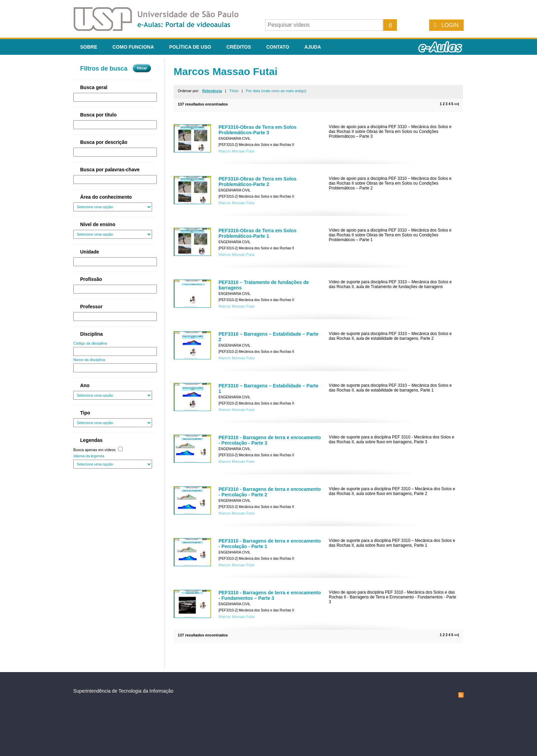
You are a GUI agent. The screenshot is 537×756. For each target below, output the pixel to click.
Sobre (89, 47)
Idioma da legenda (89, 456)
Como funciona (133, 47)
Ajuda (313, 47)
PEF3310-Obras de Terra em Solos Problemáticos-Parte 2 (258, 182)
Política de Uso (190, 47)
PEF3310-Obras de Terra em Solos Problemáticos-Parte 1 (258, 233)
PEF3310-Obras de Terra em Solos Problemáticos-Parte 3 (258, 130)
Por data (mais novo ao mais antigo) (276, 91)
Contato (278, 47)
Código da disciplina (90, 343)
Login (450, 25)
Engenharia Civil (234, 139)
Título (234, 91)
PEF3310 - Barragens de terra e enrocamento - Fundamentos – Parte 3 (270, 595)
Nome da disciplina (89, 360)
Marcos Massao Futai (236, 151)
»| (458, 104)
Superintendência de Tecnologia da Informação (123, 691)
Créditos (239, 47)
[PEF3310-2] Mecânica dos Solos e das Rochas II (256, 145)
